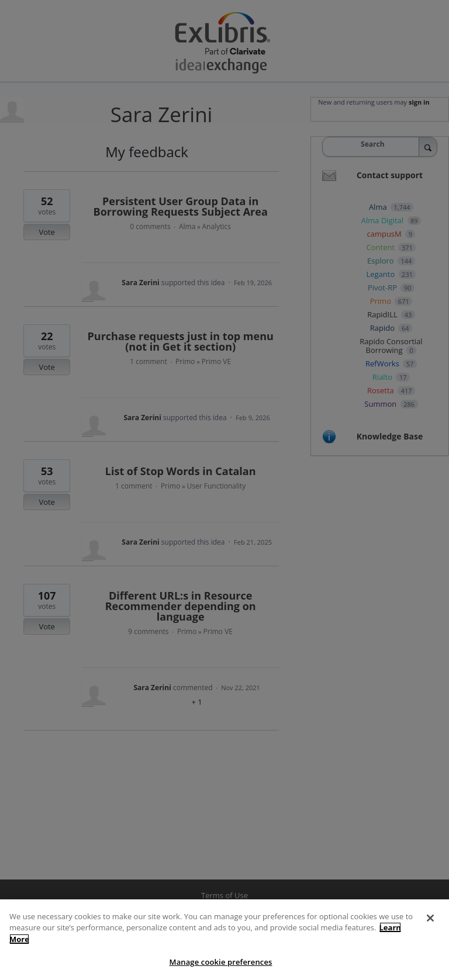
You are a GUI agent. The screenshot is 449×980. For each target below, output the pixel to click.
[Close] (430, 931)
